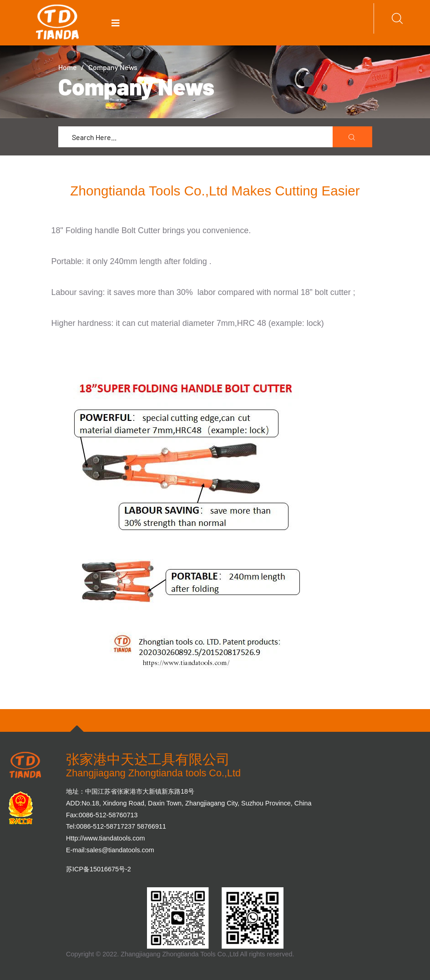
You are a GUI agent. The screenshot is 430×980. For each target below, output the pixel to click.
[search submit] (353, 137)
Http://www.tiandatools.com (106, 838)
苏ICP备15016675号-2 (99, 869)
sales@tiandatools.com (120, 850)
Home (68, 67)
